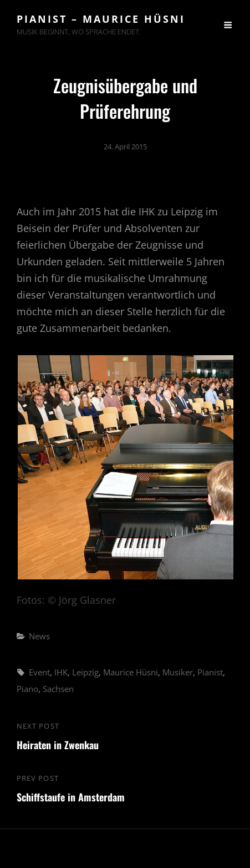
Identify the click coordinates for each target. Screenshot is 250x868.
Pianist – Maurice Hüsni (101, 19)
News (39, 636)
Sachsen (58, 689)
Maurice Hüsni (131, 672)
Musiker (178, 672)
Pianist (210, 672)
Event (39, 672)
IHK (61, 672)
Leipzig (85, 672)
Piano (27, 689)
